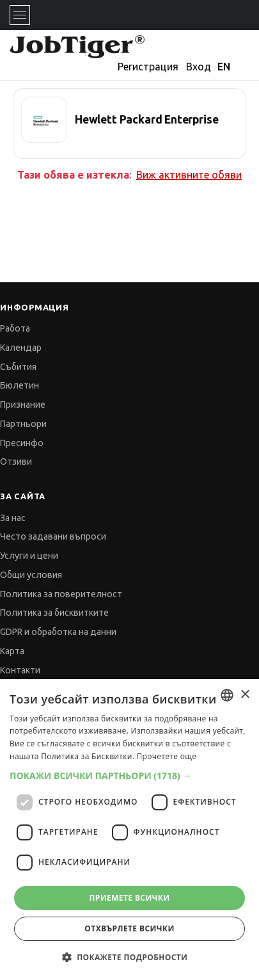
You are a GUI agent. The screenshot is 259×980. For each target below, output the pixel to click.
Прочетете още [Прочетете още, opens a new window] (167, 756)
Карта (12, 651)
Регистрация (148, 67)
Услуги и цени (29, 556)
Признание (23, 405)
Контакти (20, 670)
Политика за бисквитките (54, 613)
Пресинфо (22, 443)
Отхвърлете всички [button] (129, 928)
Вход (199, 67)
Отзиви (16, 462)
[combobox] (227, 695)
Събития (18, 367)
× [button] (245, 695)
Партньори (23, 424)
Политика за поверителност (61, 594)
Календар (21, 348)
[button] (129, 775)
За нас (13, 518)
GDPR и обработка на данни (58, 632)
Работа (15, 328)
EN (224, 67)
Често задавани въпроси (53, 536)
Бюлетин (20, 385)
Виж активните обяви (189, 175)
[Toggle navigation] (20, 15)
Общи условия (31, 575)
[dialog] (129, 830)
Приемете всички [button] (129, 898)
